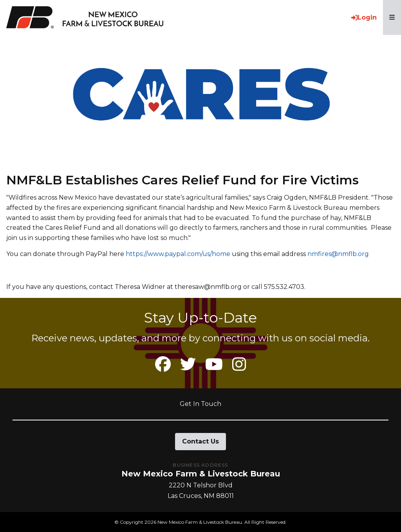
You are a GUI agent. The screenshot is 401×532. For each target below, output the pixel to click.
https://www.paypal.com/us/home (178, 254)
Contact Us (200, 441)
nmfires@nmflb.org (338, 254)
